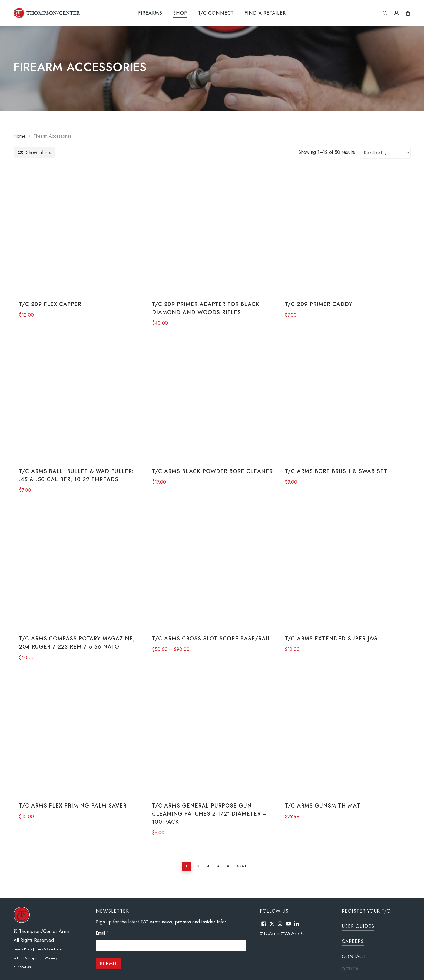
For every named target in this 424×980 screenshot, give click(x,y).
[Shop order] (385, 152)
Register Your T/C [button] (366, 911)
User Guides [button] (358, 926)
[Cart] (408, 13)
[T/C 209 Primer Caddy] (347, 233)
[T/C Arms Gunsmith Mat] (347, 741)
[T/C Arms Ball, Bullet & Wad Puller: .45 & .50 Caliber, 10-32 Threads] (77, 402)
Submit (109, 964)
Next (239, 873)
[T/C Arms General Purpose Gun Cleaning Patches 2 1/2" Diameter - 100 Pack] (212, 741)
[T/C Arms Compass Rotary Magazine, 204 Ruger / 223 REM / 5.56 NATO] (77, 572)
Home (19, 136)
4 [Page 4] (216, 873)
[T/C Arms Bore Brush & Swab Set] (347, 402)
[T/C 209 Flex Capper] (77, 233)
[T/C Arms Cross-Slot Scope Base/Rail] (212, 572)
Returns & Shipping (28, 958)
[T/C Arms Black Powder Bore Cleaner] (212, 402)
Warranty (51, 958)
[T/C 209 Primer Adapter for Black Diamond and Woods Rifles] (212, 233)
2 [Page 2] (196, 873)
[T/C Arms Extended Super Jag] (347, 572)
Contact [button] (354, 956)
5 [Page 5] (226, 873)
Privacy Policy (23, 949)
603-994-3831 (24, 967)
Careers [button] (353, 941)
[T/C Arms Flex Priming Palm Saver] (77, 741)
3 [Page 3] (206, 873)
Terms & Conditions (49, 949)
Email (102, 933)
